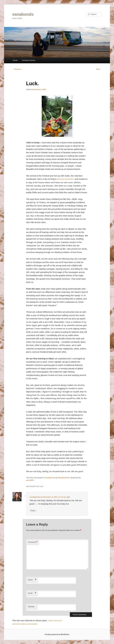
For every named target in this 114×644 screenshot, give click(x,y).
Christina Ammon (29, 60)
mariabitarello (35, 497)
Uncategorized (50, 478)
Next (99, 69)
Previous (17, 69)
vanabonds (23, 14)
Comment (33, 542)
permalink (30, 480)
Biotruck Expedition (65, 179)
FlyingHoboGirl (64, 478)
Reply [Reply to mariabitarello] (33, 511)
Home (15, 60)
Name (32, 580)
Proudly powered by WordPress (57, 634)
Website (31, 607)
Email (32, 593)
